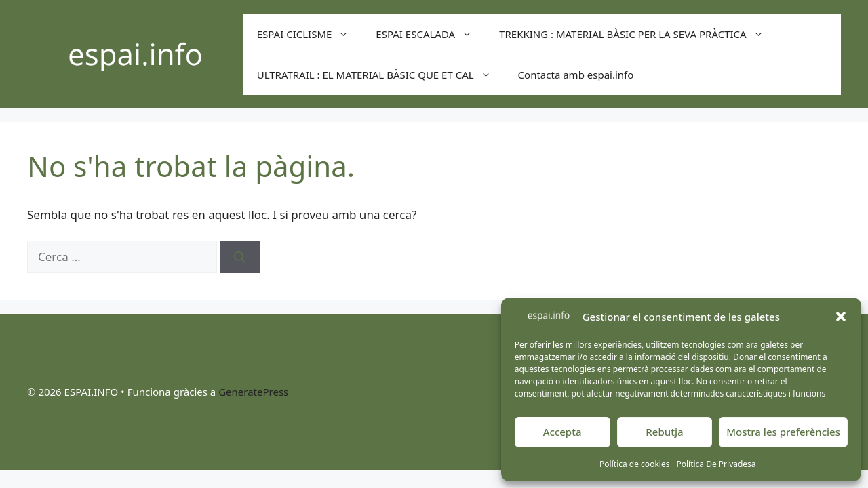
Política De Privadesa (716, 464)
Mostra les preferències (783, 432)
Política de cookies (634, 464)
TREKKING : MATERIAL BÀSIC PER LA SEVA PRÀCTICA (638, 34)
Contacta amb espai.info (576, 75)
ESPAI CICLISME (310, 34)
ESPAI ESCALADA (431, 34)
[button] (841, 317)
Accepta (563, 432)
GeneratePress (253, 392)
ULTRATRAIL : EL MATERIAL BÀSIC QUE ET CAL (381, 75)
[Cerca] (240, 257)
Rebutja (664, 432)
